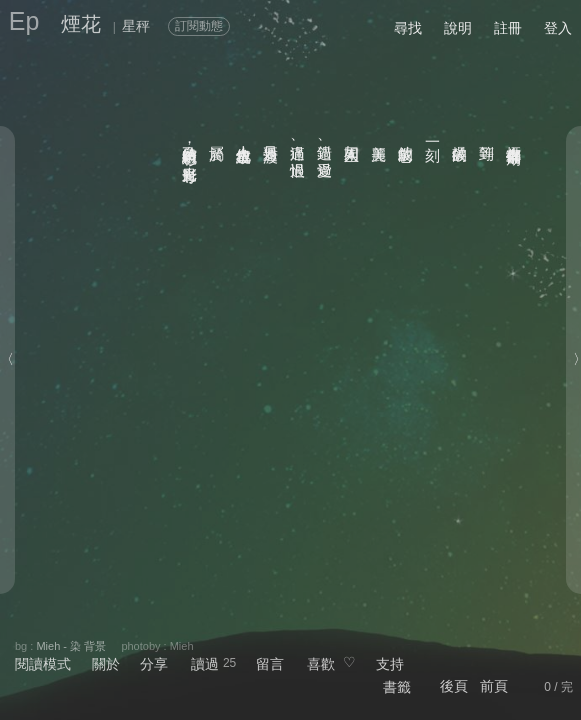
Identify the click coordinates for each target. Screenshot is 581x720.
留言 (270, 664)
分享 (154, 664)
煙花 (81, 24)
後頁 (454, 686)
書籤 (397, 687)
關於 (106, 664)
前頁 (494, 686)
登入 (558, 28)
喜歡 (321, 664)
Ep (24, 21)
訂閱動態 (199, 26)
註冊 (508, 28)
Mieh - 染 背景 (71, 646)
